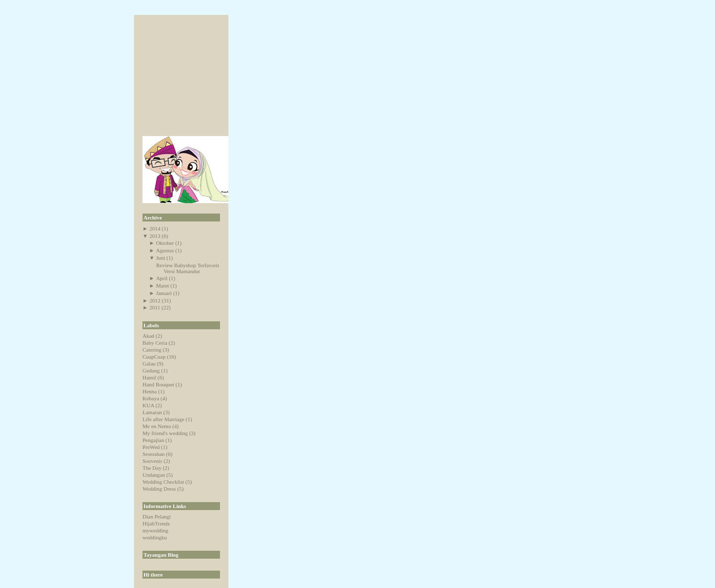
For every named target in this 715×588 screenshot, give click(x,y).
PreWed (151, 447)
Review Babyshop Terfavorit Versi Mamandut (187, 268)
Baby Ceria (155, 343)
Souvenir (152, 461)
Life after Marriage (163, 419)
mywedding (155, 530)
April (162, 278)
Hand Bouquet (158, 384)
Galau (149, 364)
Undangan (154, 475)
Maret (162, 286)
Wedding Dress (159, 489)
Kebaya (151, 398)
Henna (150, 391)
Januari (164, 293)
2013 (155, 236)
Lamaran (152, 412)
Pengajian (153, 440)
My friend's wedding (165, 433)
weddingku (155, 537)
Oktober (165, 243)
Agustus (165, 250)
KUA (148, 405)
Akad (148, 336)
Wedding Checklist (163, 482)
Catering (152, 350)
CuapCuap (154, 357)
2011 (155, 307)
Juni (160, 258)
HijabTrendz (156, 523)
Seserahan (154, 454)
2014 (155, 228)
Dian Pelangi (157, 516)
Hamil (149, 377)
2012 (155, 300)
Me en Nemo (157, 426)
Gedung (151, 370)
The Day (152, 468)
